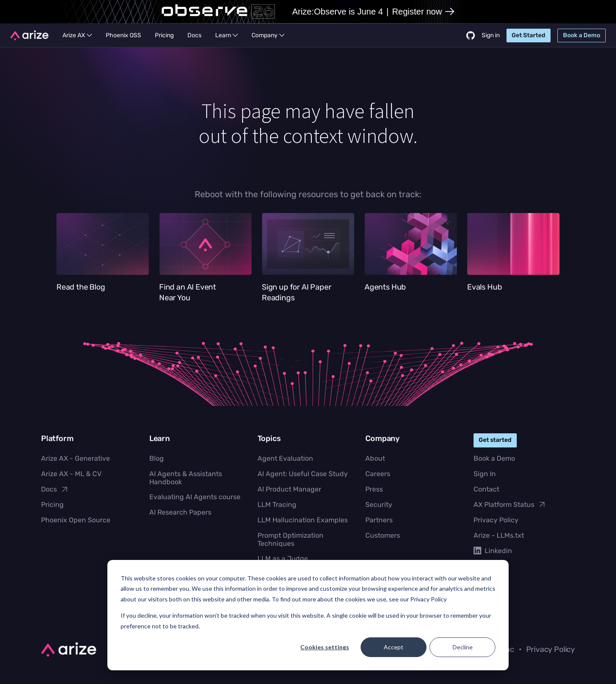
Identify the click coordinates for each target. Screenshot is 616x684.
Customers (383, 535)
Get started (495, 440)
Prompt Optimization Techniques (290, 539)
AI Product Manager (289, 489)
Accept (394, 647)
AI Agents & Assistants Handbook (186, 478)
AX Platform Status (510, 504)
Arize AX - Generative (76, 458)
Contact (486, 489)
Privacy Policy (496, 520)
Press (374, 489)
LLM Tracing (277, 505)
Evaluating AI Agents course (195, 497)
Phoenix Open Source (76, 520)
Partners (379, 520)
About (375, 458)
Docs (55, 489)
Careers (378, 474)
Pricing (52, 505)
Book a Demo (494, 458)
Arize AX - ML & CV (71, 474)
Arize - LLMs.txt (499, 535)
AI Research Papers (180, 512)
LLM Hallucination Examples (303, 520)
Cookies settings (325, 647)
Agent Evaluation (285, 458)
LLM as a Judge (283, 558)
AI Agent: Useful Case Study (303, 474)
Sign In (485, 474)
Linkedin (493, 551)
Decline (463, 647)
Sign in (491, 35)
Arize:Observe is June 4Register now (373, 12)
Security (379, 505)
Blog (157, 458)
